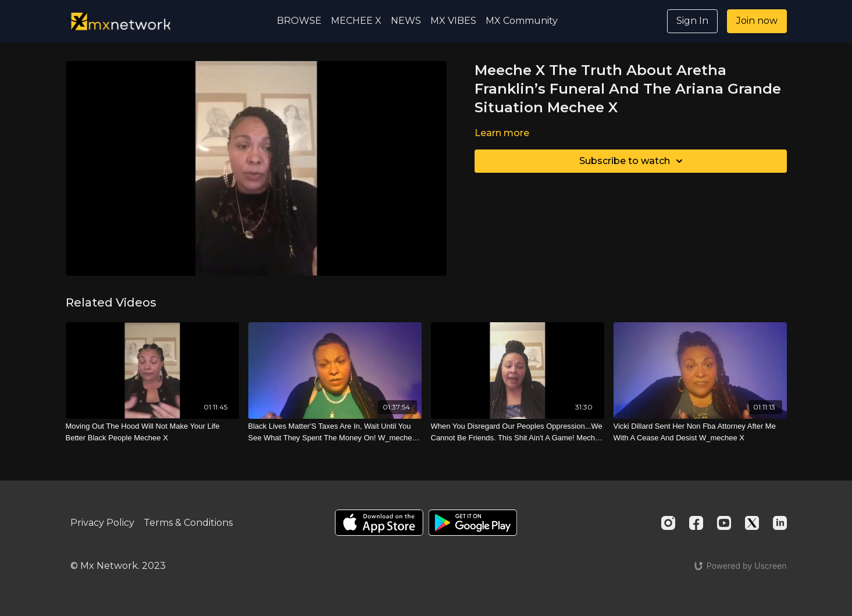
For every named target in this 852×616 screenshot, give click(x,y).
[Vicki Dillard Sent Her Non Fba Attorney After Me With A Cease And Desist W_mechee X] (700, 432)
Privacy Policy (102, 523)
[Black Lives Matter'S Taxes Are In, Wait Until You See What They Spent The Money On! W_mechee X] (335, 432)
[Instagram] (668, 523)
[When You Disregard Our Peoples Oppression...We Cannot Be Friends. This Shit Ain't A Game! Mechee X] (518, 432)
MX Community (522, 21)
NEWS (406, 21)
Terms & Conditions (188, 523)
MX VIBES (453, 21)
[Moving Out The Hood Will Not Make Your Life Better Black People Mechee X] (152, 432)
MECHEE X (356, 21)
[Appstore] (379, 523)
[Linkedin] (780, 523)
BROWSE (299, 21)
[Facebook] (696, 523)
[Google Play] (473, 523)
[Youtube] (724, 523)
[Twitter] (752, 523)
